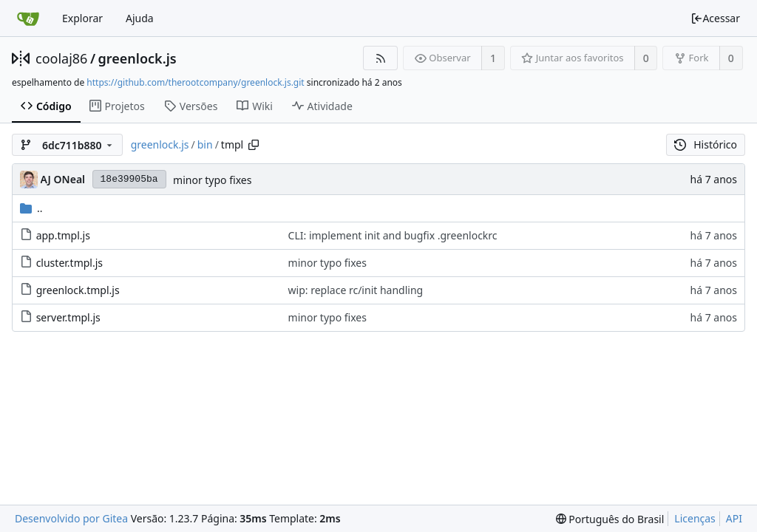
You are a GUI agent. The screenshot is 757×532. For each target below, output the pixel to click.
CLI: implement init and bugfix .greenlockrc (393, 235)
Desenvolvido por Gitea (71, 518)
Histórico (706, 144)
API (734, 518)
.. (31, 208)
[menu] (610, 519)
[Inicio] (28, 18)
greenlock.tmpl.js (78, 290)
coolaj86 (61, 58)
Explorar (82, 18)
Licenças (695, 518)
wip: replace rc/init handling (356, 290)
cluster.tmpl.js (69, 263)
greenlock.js (138, 58)
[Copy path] (254, 145)
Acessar (715, 18)
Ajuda (140, 18)
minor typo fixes (212, 180)
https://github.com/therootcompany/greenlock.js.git (195, 82)
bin (205, 144)
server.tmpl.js (68, 317)
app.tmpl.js (63, 235)
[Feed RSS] (380, 58)
